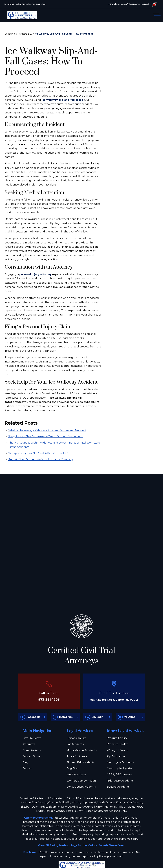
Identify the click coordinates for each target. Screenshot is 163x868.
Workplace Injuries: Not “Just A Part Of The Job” (38, 453)
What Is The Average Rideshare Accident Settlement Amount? (47, 430)
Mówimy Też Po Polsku (35, 4)
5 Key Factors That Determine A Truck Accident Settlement (45, 436)
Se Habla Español (13, 4)
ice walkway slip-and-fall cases (62, 100)
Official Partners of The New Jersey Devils (132, 4)
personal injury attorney (35, 274)
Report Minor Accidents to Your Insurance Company (41, 459)
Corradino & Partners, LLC (19, 34)
